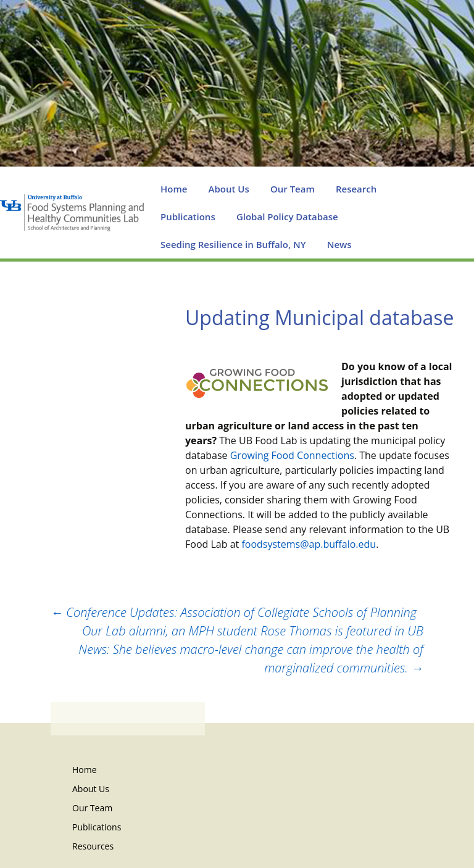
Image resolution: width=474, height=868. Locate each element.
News (339, 244)
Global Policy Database (287, 217)
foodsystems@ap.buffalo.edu (309, 544)
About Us (229, 189)
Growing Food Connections (292, 455)
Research (356, 189)
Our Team (293, 189)
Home (174, 189)
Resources (93, 846)
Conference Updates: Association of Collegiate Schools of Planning (234, 612)
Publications (188, 217)
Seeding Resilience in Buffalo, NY (233, 244)
